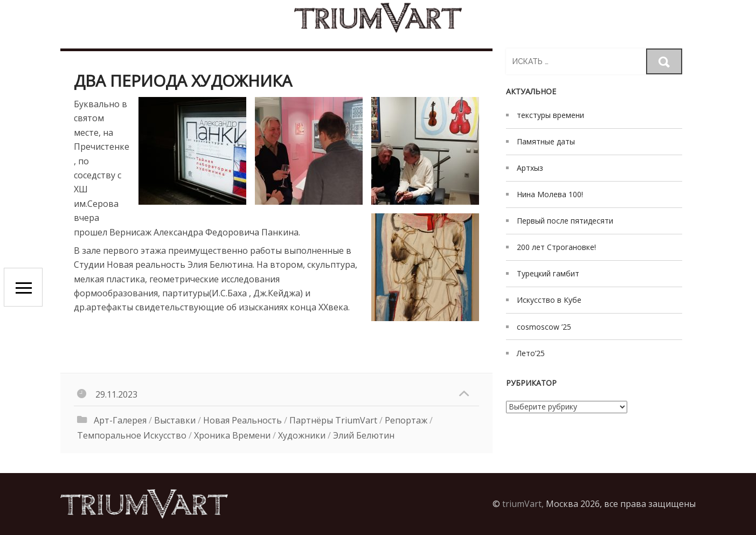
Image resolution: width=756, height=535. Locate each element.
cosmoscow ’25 (544, 327)
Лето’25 (531, 353)
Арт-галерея (120, 420)
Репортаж (406, 420)
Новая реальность (242, 420)
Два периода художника (183, 81)
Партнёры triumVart (333, 420)
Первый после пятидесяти (565, 221)
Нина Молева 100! (550, 194)
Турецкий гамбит (548, 273)
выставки (175, 420)
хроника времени (232, 435)
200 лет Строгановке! (556, 247)
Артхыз (530, 168)
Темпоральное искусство (132, 435)
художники (302, 435)
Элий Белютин (364, 435)
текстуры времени (550, 115)
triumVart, (523, 504)
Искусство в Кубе (549, 300)
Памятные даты (546, 141)
